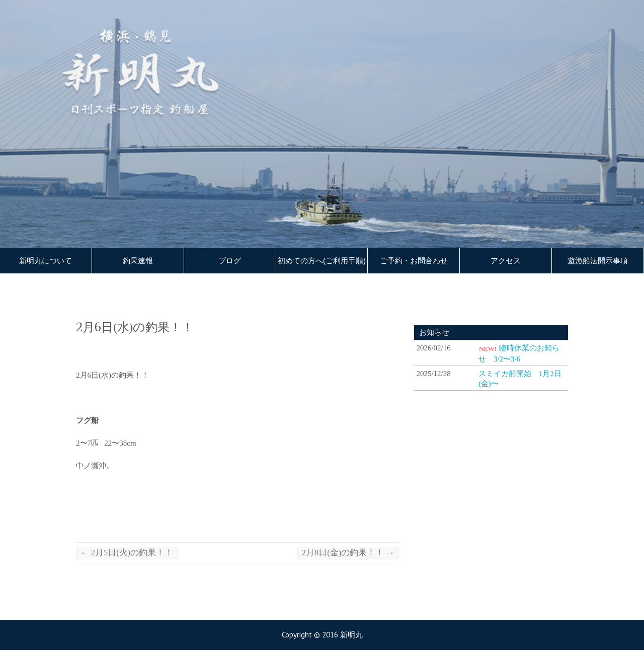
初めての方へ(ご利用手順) (322, 261)
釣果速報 (138, 261)
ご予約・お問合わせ (414, 261)
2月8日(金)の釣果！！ (348, 553)
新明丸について (46, 261)
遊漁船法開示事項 (598, 261)
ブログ (230, 261)
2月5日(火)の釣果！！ (127, 553)
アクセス (506, 261)
